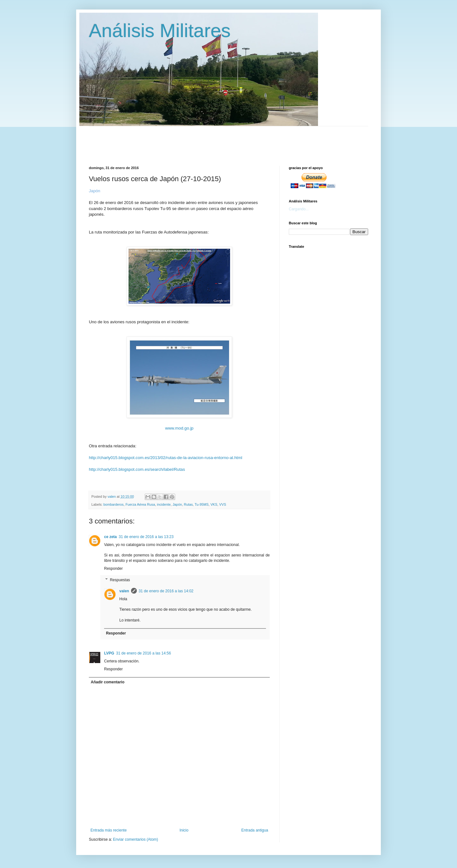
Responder (113, 569)
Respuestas (120, 580)
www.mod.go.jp (179, 428)
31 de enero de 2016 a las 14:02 (166, 591)
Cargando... (299, 209)
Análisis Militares (160, 31)
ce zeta (110, 537)
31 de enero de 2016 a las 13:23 (146, 537)
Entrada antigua (255, 830)
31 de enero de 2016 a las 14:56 (144, 653)
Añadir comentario (108, 682)
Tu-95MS (202, 504)
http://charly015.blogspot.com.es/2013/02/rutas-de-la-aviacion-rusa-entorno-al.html (166, 458)
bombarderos (114, 504)
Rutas (188, 504)
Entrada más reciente (109, 830)
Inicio (184, 830)
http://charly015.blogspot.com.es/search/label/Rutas (137, 469)
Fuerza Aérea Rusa (140, 504)
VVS (223, 504)
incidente (164, 504)
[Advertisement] (243, 141)
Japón (177, 504)
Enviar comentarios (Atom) (136, 839)
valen (124, 591)
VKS (214, 504)
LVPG (109, 653)
